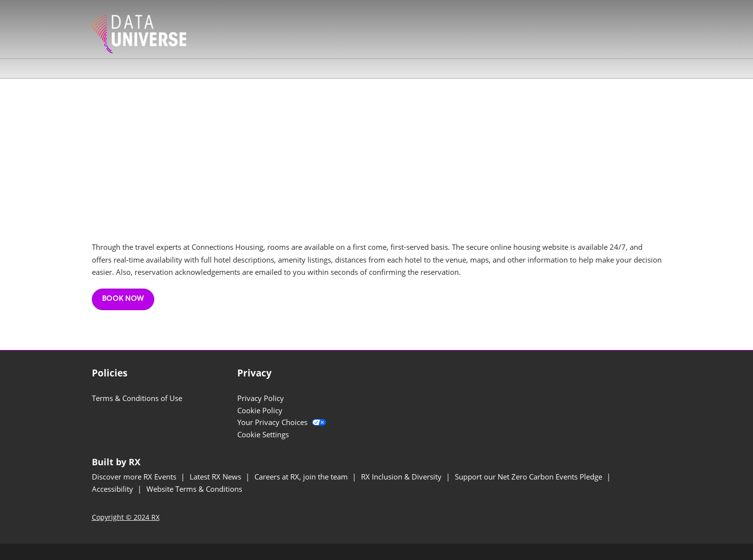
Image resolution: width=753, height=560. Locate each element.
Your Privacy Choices (282, 422)
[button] (123, 299)
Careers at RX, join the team (302, 477)
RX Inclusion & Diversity (402, 477)
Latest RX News (216, 477)
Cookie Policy (260, 410)
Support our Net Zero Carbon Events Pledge (530, 477)
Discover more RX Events (135, 477)
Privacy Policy (261, 398)
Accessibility (113, 489)
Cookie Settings (263, 434)
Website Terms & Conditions (194, 489)
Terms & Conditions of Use (137, 398)
